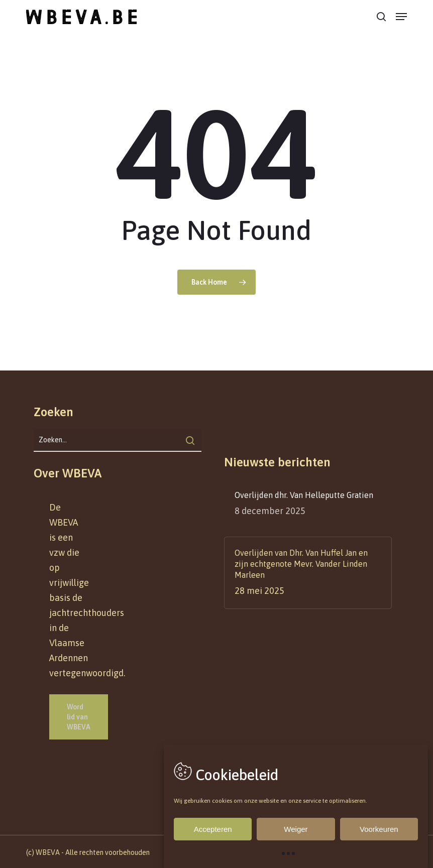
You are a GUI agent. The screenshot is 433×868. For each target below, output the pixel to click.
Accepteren (213, 829)
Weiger (296, 829)
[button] (401, 17)
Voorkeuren (379, 829)
